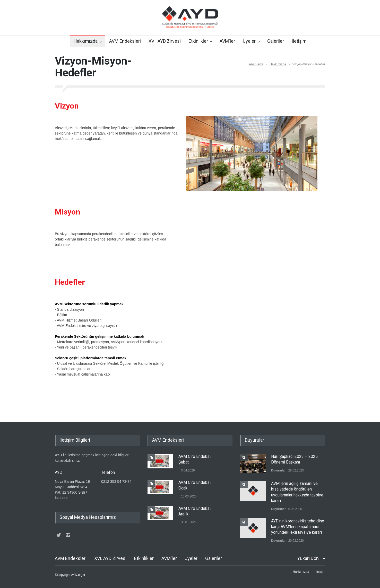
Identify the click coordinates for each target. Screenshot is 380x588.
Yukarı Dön (308, 558)
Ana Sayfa (256, 64)
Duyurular (278, 470)
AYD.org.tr (78, 575)
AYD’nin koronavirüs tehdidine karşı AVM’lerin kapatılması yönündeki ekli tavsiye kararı (298, 527)
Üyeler (249, 41)
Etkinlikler (198, 41)
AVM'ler (227, 41)
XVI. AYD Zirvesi (165, 41)
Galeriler (276, 41)
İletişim (299, 41)
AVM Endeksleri (125, 41)
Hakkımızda (86, 41)
